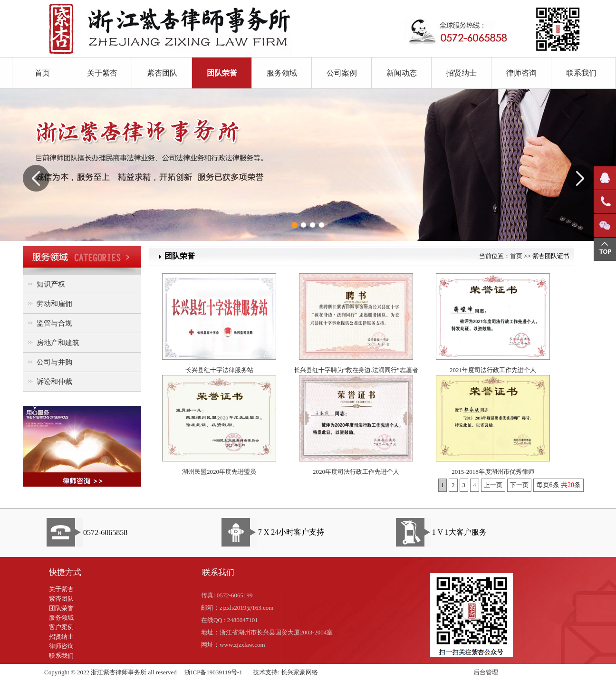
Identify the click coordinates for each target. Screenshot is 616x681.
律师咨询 (521, 73)
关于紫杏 (102, 73)
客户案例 (61, 627)
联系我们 (581, 73)
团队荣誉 (222, 73)
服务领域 (282, 73)
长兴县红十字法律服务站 (219, 370)
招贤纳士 (462, 73)
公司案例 (342, 73)
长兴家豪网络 (299, 672)
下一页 (519, 485)
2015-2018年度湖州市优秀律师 (493, 472)
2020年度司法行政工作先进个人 (356, 472)
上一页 (493, 485)
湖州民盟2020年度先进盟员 (219, 472)
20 (571, 485)
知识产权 (45, 284)
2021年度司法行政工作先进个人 (493, 370)
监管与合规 (49, 323)
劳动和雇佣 (49, 303)
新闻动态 (402, 73)
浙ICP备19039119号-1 (213, 672)
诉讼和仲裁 (49, 381)
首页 (42, 73)
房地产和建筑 (52, 342)
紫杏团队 (162, 73)
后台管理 (486, 672)
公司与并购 (49, 362)
